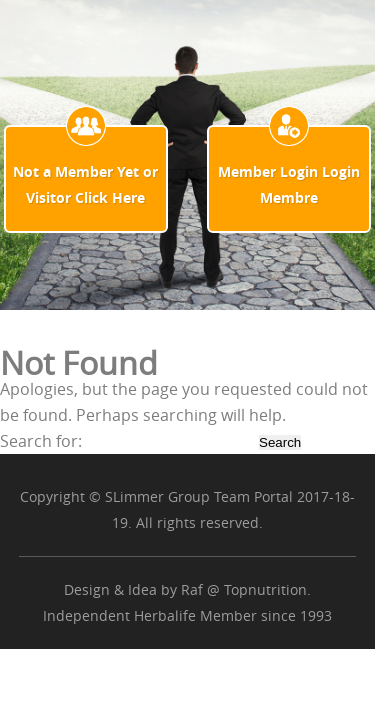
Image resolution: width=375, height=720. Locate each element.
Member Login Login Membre (289, 184)
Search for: (41, 441)
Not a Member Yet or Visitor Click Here (85, 184)
